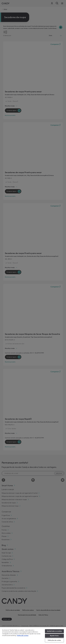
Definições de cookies (54, 640)
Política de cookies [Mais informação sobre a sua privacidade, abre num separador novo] (23, 636)
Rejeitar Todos (54, 636)
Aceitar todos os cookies (54, 631)
